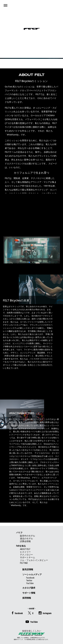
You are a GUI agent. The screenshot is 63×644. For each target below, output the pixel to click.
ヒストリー (25, 552)
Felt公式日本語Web (32, 29)
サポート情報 (29, 593)
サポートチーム (27, 557)
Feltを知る (21, 546)
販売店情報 (28, 569)
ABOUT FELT (25, 549)
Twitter (29, 580)
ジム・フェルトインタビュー (34, 560)
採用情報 (27, 598)
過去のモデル (26, 539)
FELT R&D (24, 563)
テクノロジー (26, 555)
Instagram (45, 613)
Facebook (30, 578)
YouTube (30, 583)
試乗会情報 (25, 541)
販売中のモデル (27, 536)
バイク (19, 533)
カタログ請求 (29, 588)
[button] (29, 262)
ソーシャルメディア (32, 574)
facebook (17, 613)
